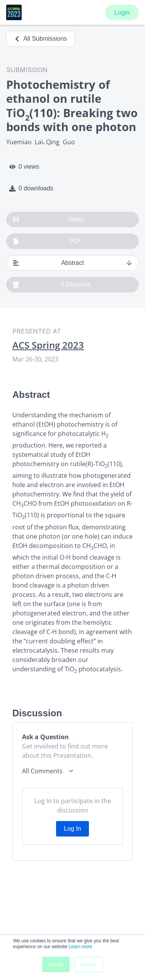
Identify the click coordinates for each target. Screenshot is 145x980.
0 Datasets (52, 285)
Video (48, 220)
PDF (47, 241)
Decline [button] (89, 964)
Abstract (72, 263)
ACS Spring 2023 (48, 345)
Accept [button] (56, 964)
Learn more (80, 947)
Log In (72, 829)
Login (122, 13)
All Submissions (40, 39)
